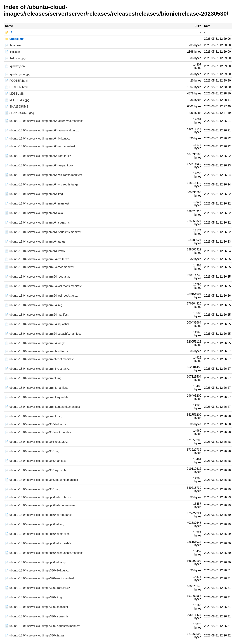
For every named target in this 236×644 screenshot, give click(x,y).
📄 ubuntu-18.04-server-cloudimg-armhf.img (33, 378)
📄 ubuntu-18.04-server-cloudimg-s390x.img (33, 597)
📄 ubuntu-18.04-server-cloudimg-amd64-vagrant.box (39, 165)
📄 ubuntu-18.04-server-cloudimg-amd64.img (34, 194)
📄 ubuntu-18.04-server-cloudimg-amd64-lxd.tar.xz (37, 139)
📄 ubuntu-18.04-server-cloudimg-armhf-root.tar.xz (37, 369)
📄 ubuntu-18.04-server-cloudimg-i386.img (32, 451)
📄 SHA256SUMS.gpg (19, 113)
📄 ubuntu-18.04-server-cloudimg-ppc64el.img (35, 524)
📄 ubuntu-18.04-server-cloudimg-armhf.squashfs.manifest (43, 407)
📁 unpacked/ (14, 39)
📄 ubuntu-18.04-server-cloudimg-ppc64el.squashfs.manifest (44, 553)
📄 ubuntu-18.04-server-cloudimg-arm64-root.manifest (40, 267)
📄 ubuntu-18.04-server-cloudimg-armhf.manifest (36, 388)
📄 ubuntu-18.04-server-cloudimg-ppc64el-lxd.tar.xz (38, 497)
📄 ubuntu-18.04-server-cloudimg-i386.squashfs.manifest (42, 480)
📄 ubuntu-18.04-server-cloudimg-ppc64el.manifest (38, 534)
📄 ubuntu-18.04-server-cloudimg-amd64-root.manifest (40, 146)
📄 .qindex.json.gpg (18, 74)
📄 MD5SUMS (14, 94)
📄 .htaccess (13, 45)
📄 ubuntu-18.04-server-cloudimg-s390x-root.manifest (39, 578)
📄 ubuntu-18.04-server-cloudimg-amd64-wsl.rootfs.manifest (44, 175)
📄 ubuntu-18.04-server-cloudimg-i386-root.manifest (38, 432)
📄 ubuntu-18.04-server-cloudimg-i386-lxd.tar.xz (36, 424)
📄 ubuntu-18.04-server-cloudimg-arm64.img (34, 305)
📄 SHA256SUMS (17, 107)
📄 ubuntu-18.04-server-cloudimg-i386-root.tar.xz (36, 442)
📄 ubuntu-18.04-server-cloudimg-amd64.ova (34, 213)
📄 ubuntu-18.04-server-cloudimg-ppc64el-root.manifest (41, 505)
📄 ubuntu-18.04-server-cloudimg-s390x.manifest (36, 607)
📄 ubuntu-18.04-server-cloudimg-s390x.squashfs (37, 616)
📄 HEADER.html (16, 87)
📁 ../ (8, 32)
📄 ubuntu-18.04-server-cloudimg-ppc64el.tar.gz (36, 562)
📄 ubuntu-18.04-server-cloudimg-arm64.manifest (37, 315)
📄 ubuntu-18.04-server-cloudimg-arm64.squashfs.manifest (43, 334)
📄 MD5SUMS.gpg (17, 100)
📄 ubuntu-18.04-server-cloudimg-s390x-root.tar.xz (37, 588)
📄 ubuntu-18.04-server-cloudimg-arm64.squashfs (37, 324)
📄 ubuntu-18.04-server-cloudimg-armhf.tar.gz (34, 416)
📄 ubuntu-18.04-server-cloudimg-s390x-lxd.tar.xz (37, 570)
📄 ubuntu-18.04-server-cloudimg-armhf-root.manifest (39, 359)
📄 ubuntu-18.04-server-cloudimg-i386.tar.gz (33, 489)
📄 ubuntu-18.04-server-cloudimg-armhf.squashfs (37, 397)
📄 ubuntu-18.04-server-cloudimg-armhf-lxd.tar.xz (37, 351)
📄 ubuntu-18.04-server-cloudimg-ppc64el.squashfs (38, 543)
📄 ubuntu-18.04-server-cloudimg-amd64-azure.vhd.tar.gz (42, 130)
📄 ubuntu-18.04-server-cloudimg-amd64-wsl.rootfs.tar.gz (42, 184)
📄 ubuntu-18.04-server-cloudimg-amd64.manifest (37, 204)
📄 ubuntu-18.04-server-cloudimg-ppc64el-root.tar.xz (39, 515)
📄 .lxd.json (12, 52)
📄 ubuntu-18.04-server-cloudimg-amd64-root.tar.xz (38, 156)
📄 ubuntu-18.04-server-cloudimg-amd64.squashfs (37, 223)
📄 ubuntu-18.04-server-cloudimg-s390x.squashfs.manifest (43, 626)
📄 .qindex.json (15, 66)
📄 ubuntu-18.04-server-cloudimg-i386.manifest (35, 461)
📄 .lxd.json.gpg (15, 58)
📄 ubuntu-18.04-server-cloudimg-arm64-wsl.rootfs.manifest (43, 286)
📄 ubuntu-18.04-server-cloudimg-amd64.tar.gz (35, 242)
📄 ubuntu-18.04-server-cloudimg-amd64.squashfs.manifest (43, 232)
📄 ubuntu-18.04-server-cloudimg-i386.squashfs (36, 470)
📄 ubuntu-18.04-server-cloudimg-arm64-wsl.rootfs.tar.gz (41, 296)
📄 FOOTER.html (16, 81)
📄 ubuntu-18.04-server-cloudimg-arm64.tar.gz (35, 343)
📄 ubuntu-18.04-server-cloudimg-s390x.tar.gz (35, 635)
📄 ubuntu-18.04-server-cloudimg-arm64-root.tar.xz (38, 277)
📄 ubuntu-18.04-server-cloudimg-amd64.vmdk (35, 251)
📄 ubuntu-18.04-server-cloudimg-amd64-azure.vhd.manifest (44, 121)
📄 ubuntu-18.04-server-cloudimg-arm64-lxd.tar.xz (37, 259)
